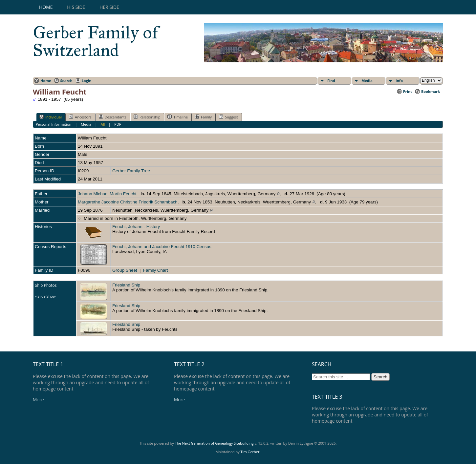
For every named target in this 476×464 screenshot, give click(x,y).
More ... (41, 400)
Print (408, 91)
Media (367, 81)
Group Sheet (125, 270)
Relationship (147, 117)
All (103, 124)
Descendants (113, 117)
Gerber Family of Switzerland (96, 41)
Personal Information (54, 124)
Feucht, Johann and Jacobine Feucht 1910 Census (162, 247)
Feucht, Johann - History (136, 227)
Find (331, 81)
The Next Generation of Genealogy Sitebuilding (214, 443)
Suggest (228, 117)
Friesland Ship (126, 285)
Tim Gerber (250, 452)
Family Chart (156, 270)
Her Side (109, 7)
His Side (76, 7)
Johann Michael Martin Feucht (107, 194)
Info (399, 81)
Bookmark (431, 91)
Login (87, 81)
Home (46, 7)
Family (203, 117)
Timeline (178, 117)
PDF (118, 124)
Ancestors (80, 117)
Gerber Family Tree (131, 171)
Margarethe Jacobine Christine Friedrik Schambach (128, 202)
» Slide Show (45, 296)
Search (66, 81)
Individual (51, 117)
